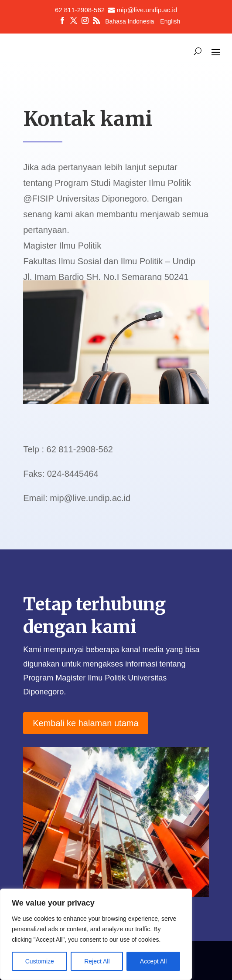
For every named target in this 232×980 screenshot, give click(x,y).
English (170, 22)
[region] (96, 934)
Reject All (97, 961)
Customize (40, 961)
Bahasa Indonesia (130, 22)
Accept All (153, 961)
